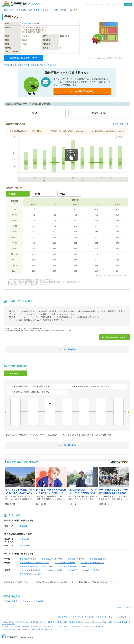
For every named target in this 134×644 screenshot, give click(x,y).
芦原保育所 (72, 570)
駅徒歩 (63, 194)
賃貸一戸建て (63, 622)
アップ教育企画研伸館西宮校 (92, 563)
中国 (42, 629)
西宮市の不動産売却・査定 (23, 58)
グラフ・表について (120, 124)
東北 (10, 629)
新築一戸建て (108, 622)
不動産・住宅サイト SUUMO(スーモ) (15, 622)
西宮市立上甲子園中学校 (52, 559)
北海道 (5, 629)
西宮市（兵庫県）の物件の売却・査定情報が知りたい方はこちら (30, 65)
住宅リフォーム (15, 627)
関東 (14, 629)
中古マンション (97, 622)
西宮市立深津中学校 (28, 559)
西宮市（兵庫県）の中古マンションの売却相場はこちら (27, 601)
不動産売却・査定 (28, 627)
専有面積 (12, 194)
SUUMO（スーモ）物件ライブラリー (21, 4)
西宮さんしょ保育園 (54, 570)
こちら (98, 435)
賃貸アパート (52, 622)
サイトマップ (78, 617)
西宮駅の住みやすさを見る (115, 337)
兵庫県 (55, 10)
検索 (129, 4)
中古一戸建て (118, 622)
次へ (128, 412)
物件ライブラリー (70, 627)
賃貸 (33, 622)
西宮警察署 (24, 539)
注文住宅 (5, 627)
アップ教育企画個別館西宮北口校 (72, 566)
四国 (38, 629)
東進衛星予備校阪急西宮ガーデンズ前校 (36, 566)
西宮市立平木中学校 (76, 559)
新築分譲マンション (83, 622)
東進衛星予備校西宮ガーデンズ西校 (34, 563)
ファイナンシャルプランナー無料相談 (91, 627)
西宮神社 (24, 526)
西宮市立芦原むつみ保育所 (31, 574)
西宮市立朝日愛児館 (91, 570)
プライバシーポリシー (107, 617)
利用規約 (91, 617)
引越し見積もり (48, 627)
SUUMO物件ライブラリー (40, 10)
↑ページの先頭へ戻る (124, 608)
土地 (126, 622)
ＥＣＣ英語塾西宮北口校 (65, 563)
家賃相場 (72, 622)
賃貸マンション (41, 622)
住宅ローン (59, 627)
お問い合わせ (125, 617)
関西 (33, 629)
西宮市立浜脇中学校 (98, 559)
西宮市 (63, 10)
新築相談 (38, 627)
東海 (29, 629)
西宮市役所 (24, 545)
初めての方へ (64, 617)
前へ (6, 412)
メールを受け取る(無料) (82, 91)
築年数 (37, 194)
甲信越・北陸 (21, 629)
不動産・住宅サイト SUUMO (14, 10)
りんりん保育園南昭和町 (30, 570)
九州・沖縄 (48, 629)
